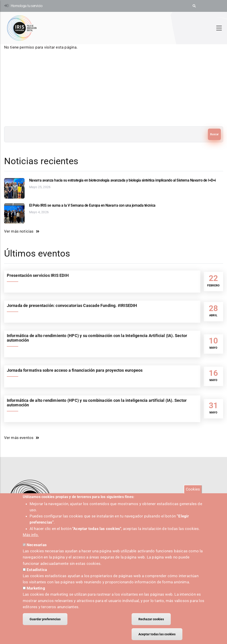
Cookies (193, 493)
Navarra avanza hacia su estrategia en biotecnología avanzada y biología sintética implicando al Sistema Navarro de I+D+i (122, 180)
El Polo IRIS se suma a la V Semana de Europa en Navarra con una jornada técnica (92, 205)
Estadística (37, 574)
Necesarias (37, 549)
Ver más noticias (19, 231)
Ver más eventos (19, 438)
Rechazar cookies (151, 623)
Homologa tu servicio (27, 6)
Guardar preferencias (45, 623)
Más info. (31, 539)
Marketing (36, 592)
